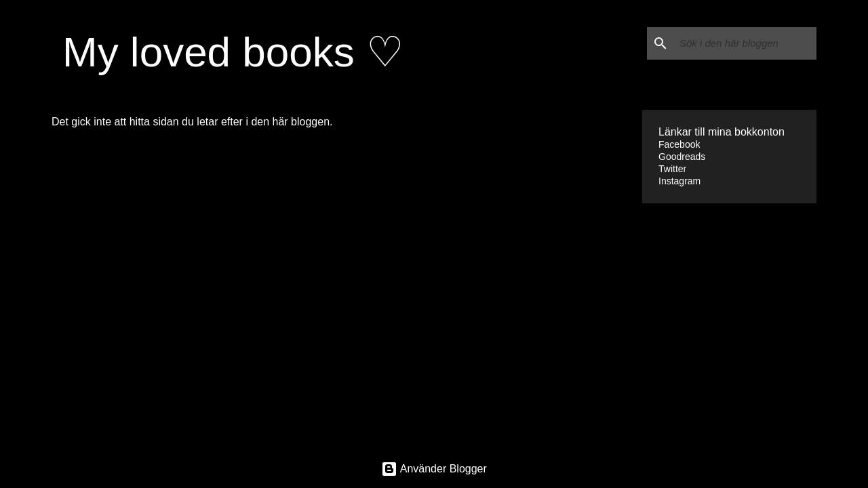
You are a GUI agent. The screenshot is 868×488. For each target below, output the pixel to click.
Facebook (679, 144)
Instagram (679, 181)
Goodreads (682, 157)
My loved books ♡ (233, 52)
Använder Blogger (434, 469)
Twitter (672, 169)
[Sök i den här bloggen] (745, 43)
